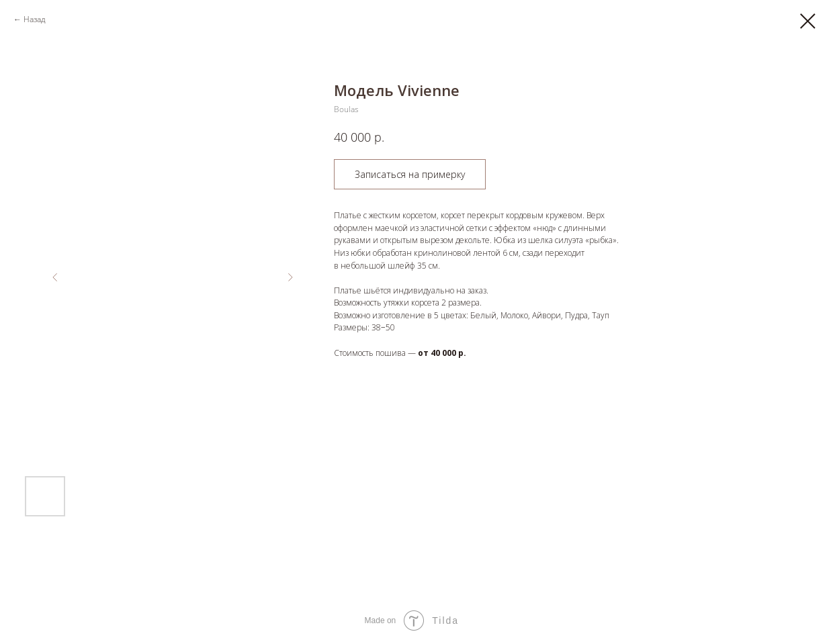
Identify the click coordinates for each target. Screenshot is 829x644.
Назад (35, 19)
